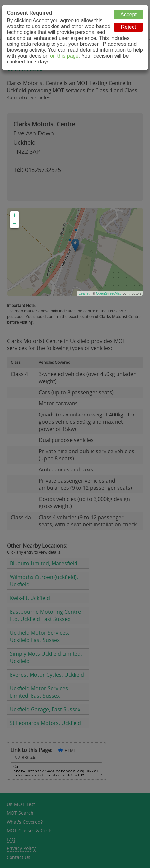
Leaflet (84, 293)
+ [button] (15, 215)
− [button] (15, 224)
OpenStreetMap (109, 293)
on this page (64, 56)
